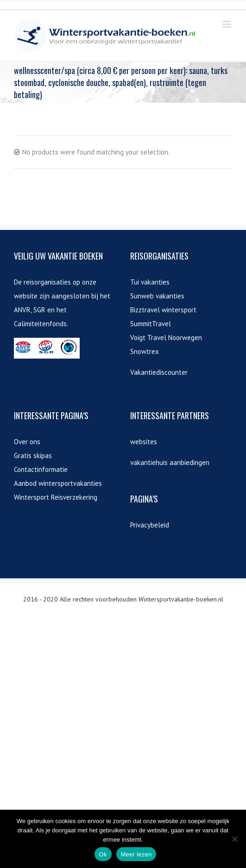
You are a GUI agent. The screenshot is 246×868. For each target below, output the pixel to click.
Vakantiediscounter (159, 372)
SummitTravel (151, 324)
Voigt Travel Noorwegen (166, 338)
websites (144, 442)
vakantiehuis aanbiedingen (170, 462)
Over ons (27, 442)
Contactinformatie (41, 469)
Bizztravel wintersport (163, 310)
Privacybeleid (150, 525)
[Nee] (234, 839)
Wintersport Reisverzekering (56, 497)
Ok (103, 854)
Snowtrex (145, 351)
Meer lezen (136, 854)
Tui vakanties (150, 282)
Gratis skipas (33, 456)
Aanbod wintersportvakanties (58, 483)
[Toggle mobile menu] (227, 24)
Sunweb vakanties (157, 296)
